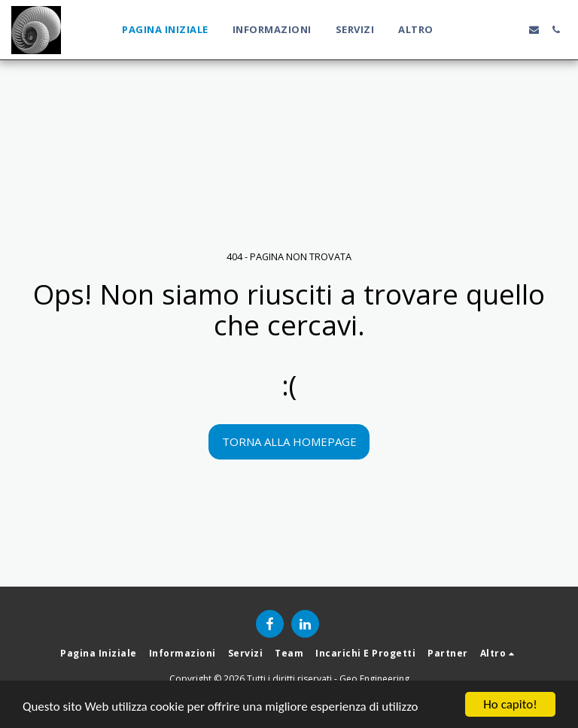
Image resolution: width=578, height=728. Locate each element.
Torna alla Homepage (289, 441)
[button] (468, 30)
